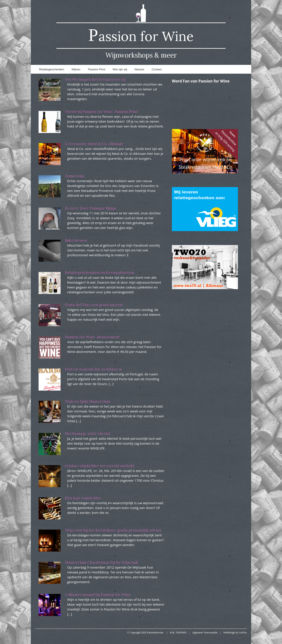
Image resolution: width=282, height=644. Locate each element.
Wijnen (76, 69)
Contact (157, 69)
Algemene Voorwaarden (205, 633)
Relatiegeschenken (51, 69)
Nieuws (139, 69)
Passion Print (97, 69)
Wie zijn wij (120, 69)
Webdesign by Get (235, 633)
